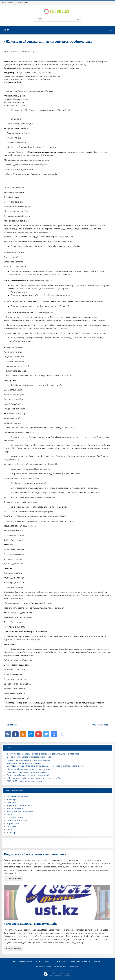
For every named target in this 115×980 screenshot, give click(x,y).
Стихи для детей (15, 817)
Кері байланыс (22, 2)
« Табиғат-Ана (11, 725)
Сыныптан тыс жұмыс (17, 821)
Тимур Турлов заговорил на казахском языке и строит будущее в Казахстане (44, 754)
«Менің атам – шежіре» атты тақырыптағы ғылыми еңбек (34, 778)
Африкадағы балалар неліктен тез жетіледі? (28, 775)
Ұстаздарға (12, 799)
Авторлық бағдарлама (18, 796)
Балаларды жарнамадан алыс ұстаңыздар (27, 772)
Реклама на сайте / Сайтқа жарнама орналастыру (58, 966)
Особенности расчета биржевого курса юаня (29, 757)
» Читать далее (14, 879)
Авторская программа (22, 961)
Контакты (98, 961)
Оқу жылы (12, 815)
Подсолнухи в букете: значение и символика (28, 760)
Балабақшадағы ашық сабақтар (21, 51)
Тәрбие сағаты (14, 824)
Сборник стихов (59, 961)
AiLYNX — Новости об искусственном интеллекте (60, 974)
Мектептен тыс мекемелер (20, 812)
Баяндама (12, 802)
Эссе (9, 830)
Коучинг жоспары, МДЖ (18, 805)
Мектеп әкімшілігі (15, 808)
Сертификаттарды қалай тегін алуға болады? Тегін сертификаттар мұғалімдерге (45, 766)
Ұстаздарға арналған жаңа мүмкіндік (25, 763)
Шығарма (11, 827)
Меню (6, 30)
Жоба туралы (7, 2)
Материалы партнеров (80, 961)
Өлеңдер (11, 833)
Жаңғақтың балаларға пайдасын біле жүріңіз (28, 769)
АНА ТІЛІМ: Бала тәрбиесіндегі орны (24, 781)
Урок (38, 961)
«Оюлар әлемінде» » (101, 725)
